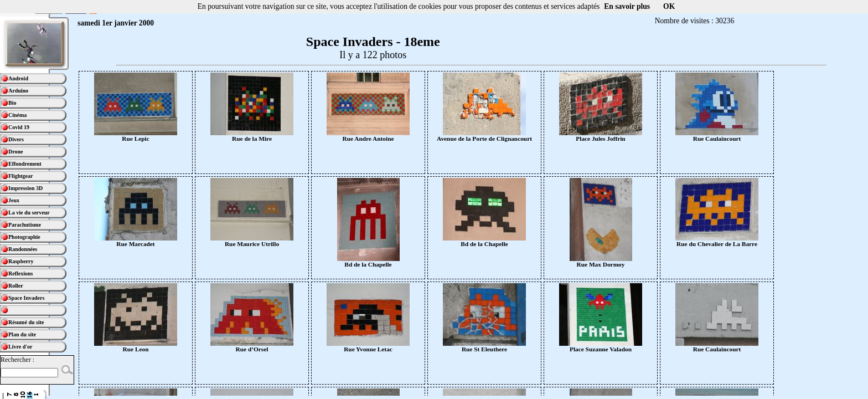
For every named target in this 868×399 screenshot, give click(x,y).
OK (669, 6)
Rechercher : (17, 360)
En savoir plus (627, 6)
